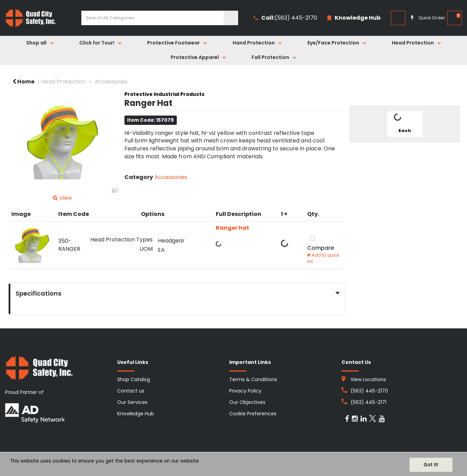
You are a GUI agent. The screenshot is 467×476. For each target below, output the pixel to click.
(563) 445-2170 (285, 18)
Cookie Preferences (253, 414)
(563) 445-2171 (368, 402)
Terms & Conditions (253, 379)
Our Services (132, 402)
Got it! (431, 465)
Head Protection (413, 43)
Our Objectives (247, 402)
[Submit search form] (231, 18)
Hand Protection (254, 43)
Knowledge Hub (136, 414)
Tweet (405, 150)
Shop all (36, 43)
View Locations (368, 379)
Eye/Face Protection (333, 43)
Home (23, 82)
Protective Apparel (195, 57)
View (62, 198)
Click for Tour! (97, 43)
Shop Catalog (134, 379)
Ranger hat (232, 228)
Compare (321, 242)
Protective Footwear (174, 43)
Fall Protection (270, 57)
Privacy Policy (245, 391)
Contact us (131, 391)
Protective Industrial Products (164, 94)
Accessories (111, 82)
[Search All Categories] (160, 18)
